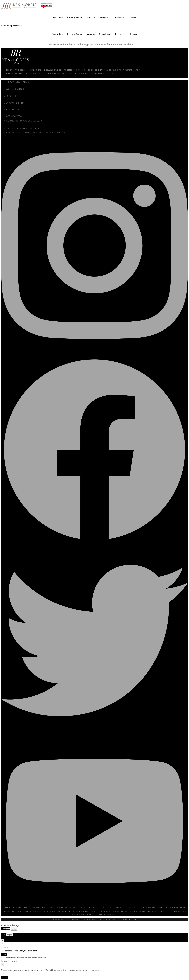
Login (4, 954)
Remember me (10, 951)
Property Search (74, 17)
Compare (6, 929)
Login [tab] (10, 935)
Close (14, 929)
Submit (5, 977)
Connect (134, 17)
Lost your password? (29, 951)
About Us (91, 17)
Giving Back (105, 17)
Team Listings (57, 17)
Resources (120, 17)
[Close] (3, 940)
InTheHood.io (129, 920)
